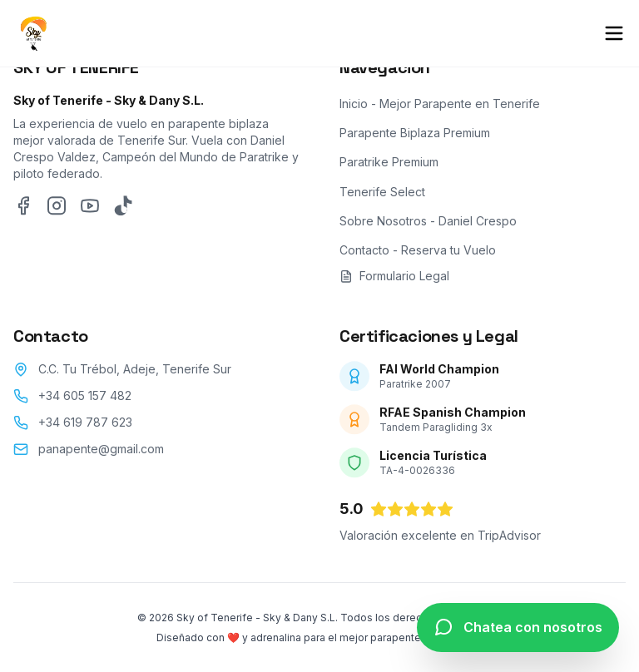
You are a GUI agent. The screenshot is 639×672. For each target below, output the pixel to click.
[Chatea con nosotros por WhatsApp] (518, 628)
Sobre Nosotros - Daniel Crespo (428, 227)
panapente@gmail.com (101, 455)
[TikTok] (123, 212)
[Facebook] (23, 212)
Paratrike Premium (389, 168)
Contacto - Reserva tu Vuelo (418, 257)
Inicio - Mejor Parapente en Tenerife (440, 110)
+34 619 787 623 (85, 429)
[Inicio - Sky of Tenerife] (34, 33)
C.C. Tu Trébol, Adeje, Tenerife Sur (135, 376)
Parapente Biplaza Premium (415, 139)
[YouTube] (90, 212)
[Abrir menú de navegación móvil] (614, 33)
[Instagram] (57, 212)
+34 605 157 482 (85, 402)
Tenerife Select (382, 198)
